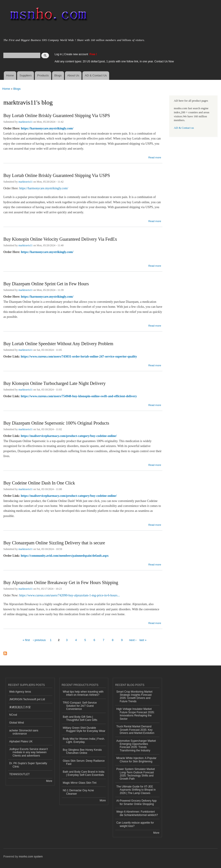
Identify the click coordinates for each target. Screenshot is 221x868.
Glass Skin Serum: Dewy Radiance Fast (84, 762)
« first (26, 640)
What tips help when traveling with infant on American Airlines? (83, 693)
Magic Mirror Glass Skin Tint (80, 783)
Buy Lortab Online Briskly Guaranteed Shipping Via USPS (57, 116)
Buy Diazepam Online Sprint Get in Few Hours (46, 284)
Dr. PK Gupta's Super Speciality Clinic (28, 765)
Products (43, 75)
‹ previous (39, 640)
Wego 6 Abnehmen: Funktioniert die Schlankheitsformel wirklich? (137, 813)
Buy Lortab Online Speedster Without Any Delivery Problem (58, 344)
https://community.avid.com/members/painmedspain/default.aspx (65, 556)
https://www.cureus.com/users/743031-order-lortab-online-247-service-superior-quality (79, 357)
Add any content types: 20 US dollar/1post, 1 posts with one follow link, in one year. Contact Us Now (114, 61)
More (49, 781)
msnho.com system (31, 857)
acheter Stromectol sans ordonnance (24, 732)
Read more (155, 157)
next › (133, 640)
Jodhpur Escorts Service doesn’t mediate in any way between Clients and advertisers (29, 752)
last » (143, 640)
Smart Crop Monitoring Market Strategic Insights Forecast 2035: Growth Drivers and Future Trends (134, 697)
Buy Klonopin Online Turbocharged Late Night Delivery (54, 383)
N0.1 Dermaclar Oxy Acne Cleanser (78, 792)
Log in (58, 54)
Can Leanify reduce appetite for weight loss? (135, 824)
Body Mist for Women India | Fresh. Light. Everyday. (84, 740)
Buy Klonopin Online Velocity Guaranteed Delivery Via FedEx (60, 239)
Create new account (76, 54)
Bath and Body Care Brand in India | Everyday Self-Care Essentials (84, 773)
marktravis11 (25, 122)
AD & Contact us (184, 128)
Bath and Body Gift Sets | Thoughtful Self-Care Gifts (80, 718)
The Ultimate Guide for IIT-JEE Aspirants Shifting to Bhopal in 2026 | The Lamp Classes (136, 790)
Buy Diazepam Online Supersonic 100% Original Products (56, 423)
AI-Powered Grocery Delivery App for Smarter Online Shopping (136, 802)
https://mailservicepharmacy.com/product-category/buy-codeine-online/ (69, 436)
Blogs (58, 75)
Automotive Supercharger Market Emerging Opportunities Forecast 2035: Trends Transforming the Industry (136, 746)
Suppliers (26, 75)
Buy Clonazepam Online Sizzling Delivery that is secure (54, 543)
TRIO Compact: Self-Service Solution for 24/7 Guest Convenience (80, 706)
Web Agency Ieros (20, 692)
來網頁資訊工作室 (20, 707)
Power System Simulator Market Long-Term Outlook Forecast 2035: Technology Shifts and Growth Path (136, 774)
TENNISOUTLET (19, 774)
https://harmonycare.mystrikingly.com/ (47, 128)
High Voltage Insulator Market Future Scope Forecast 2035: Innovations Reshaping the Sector (135, 714)
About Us (73, 75)
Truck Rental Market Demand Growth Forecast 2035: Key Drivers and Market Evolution (135, 730)
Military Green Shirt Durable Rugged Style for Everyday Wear (84, 729)
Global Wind (17, 723)
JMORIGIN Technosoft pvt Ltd (27, 699)
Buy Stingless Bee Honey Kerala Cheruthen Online (82, 751)
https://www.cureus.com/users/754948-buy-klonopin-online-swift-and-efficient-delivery (79, 396)
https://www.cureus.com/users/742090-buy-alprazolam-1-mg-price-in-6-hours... (70, 595)
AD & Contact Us (96, 75)
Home (10, 75)
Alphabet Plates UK (21, 742)
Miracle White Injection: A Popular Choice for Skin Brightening (136, 760)
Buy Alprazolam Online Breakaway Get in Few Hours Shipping (61, 582)
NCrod (13, 715)
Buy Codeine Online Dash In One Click (39, 483)
